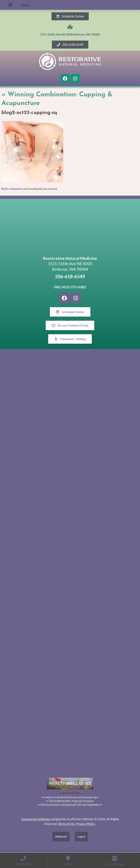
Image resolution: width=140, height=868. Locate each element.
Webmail (61, 836)
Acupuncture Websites (36, 819)
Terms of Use (66, 824)
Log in (81, 836)
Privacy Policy (85, 824)
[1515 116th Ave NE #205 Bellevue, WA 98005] (70, 228)
